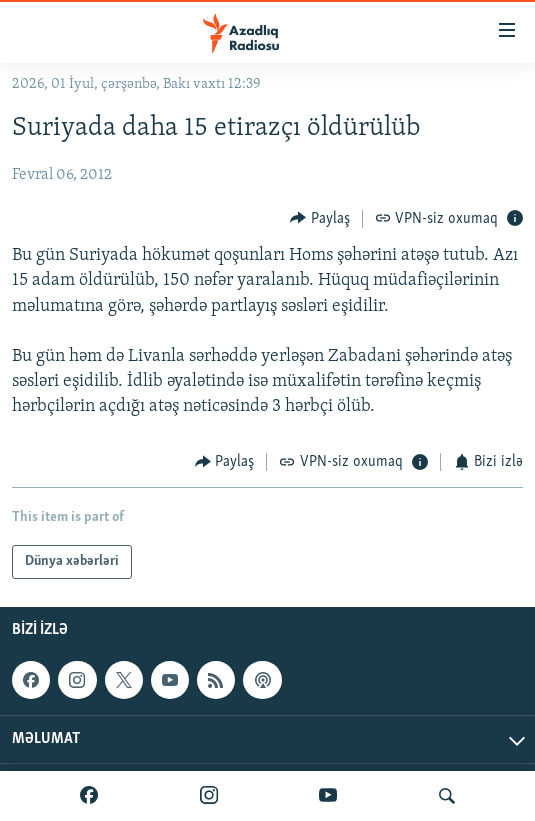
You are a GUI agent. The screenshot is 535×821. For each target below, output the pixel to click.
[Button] (320, 218)
